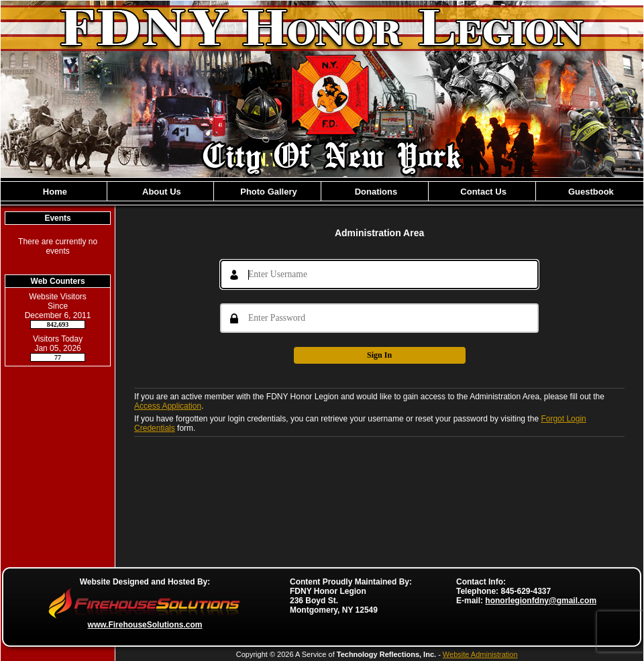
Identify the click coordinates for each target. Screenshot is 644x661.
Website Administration (480, 654)
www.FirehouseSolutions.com (145, 625)
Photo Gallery (268, 192)
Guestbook (590, 192)
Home (54, 192)
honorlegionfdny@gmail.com (541, 601)
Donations (375, 192)
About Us (161, 192)
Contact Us (482, 192)
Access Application (168, 406)
